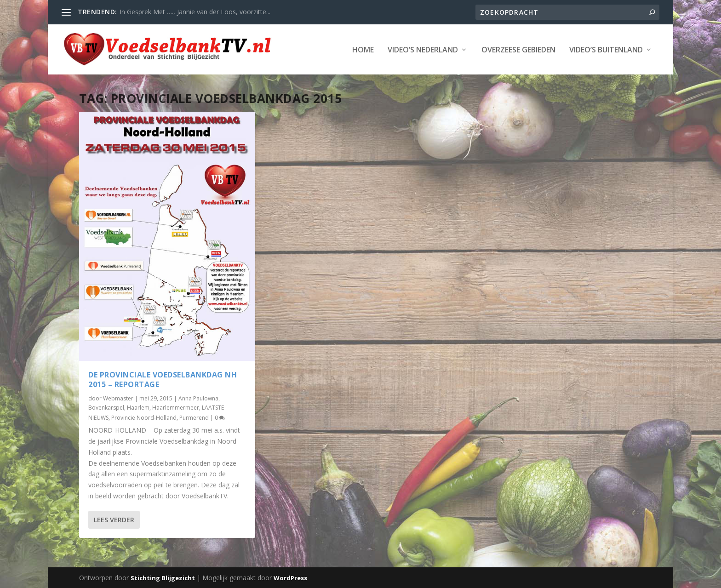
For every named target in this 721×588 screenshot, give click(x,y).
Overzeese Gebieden (518, 50)
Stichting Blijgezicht (163, 577)
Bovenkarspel (106, 407)
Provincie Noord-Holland (144, 416)
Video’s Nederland (423, 50)
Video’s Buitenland (606, 50)
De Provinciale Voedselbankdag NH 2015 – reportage (163, 379)
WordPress (290, 577)
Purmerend (194, 416)
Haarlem (138, 407)
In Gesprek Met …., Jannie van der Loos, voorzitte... (195, 12)
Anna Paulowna (198, 397)
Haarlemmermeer (176, 407)
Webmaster (118, 397)
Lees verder (114, 518)
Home (363, 50)
